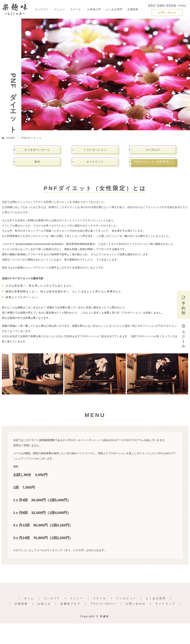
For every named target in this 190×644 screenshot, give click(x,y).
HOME (11, 138)
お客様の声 (94, 9)
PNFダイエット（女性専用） (153, 162)
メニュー (77, 598)
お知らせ (44, 604)
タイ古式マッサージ (37, 150)
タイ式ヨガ (153, 150)
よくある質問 (114, 9)
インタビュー (126, 598)
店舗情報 (133, 9)
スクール (100, 598)
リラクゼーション (95, 150)
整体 (37, 162)
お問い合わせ (167, 12)
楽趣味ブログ (71, 604)
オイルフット (95, 162)
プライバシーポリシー (103, 604)
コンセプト (42, 9)
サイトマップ (165, 604)
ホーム (29, 598)
